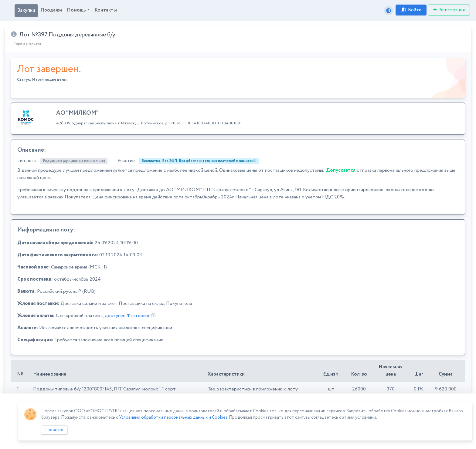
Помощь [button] (76, 10)
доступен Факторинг (127, 316)
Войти (411, 10)
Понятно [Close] (54, 430)
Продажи (51, 10)
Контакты (106, 10)
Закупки (26, 10)
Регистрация (449, 10)
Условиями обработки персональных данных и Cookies (173, 417)
